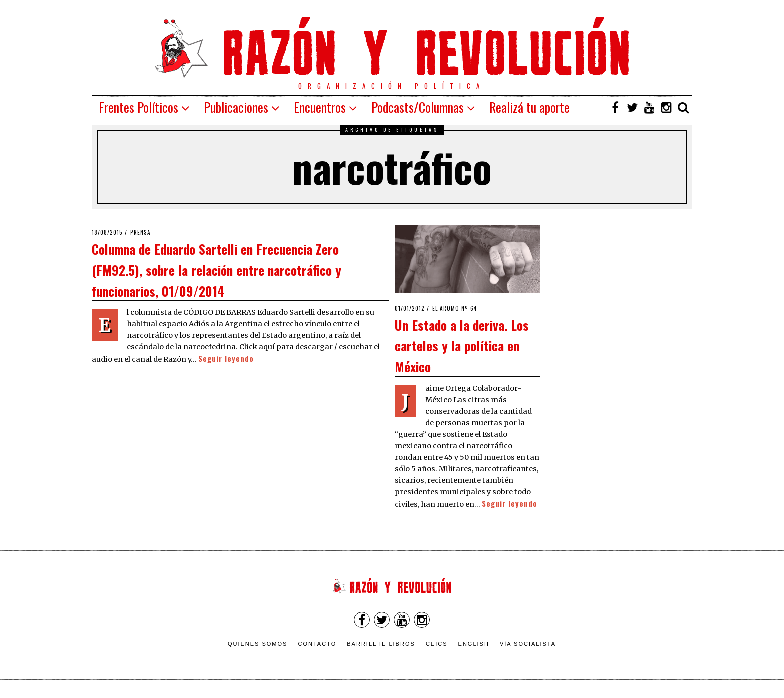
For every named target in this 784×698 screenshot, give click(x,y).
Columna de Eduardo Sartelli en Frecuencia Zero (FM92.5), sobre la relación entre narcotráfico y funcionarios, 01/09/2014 (217, 270)
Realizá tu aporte (530, 107)
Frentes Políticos (139, 107)
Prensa (141, 232)
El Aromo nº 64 (455, 308)
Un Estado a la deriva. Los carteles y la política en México (462, 346)
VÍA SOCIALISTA (528, 644)
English (474, 644)
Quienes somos (258, 644)
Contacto (317, 644)
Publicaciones (236, 107)
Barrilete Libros (381, 644)
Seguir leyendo (226, 359)
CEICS (437, 644)
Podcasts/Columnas (418, 107)
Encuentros (320, 107)
